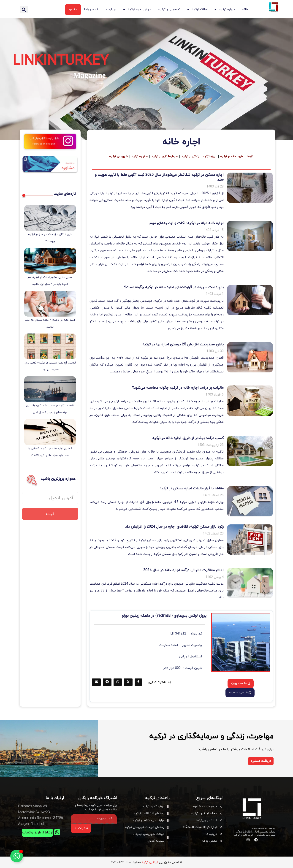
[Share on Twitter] (128, 682)
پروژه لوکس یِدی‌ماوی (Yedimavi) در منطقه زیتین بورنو (164, 616)
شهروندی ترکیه (116, 157)
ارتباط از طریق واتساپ (37, 833)
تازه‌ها (253, 157)
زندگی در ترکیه (191, 157)
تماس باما (91, 9)
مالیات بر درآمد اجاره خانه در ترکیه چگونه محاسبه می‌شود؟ (178, 388)
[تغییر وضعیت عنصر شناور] (17, 856)
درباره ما (111, 9)
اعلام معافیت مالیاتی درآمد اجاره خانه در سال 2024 (183, 570)
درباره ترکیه (225, 10)
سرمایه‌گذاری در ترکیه (164, 157)
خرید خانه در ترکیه (234, 157)
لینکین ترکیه (150, 862)
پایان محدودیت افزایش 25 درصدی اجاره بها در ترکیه (183, 344)
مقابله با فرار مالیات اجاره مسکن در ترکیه (192, 488)
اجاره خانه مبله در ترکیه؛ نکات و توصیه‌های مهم (186, 223)
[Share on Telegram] (107, 682)
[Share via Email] (96, 682)
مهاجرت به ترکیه (137, 10)
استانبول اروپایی (191, 657)
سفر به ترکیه (138, 157)
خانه (245, 9)
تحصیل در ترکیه (169, 9)
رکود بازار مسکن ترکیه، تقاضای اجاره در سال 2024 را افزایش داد (174, 527)
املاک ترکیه (197, 10)
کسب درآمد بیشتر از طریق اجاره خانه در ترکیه (188, 438)
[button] (24, 9)
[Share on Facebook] (138, 682)
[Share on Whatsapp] (118, 682)
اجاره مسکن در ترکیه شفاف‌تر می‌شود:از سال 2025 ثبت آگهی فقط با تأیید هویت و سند (159, 177)
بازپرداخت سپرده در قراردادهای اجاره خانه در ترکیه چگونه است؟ (174, 287)
